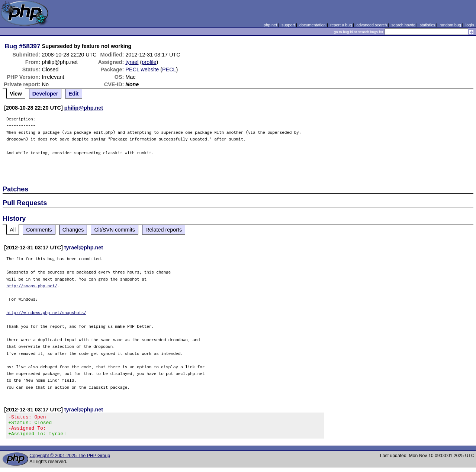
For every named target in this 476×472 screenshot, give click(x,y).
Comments (39, 230)
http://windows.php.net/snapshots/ (46, 312)
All (13, 230)
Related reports (164, 230)
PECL (169, 69)
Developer (45, 94)
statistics (427, 25)
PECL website (142, 69)
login (470, 25)
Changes (73, 230)
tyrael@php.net (84, 248)
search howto (403, 25)
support (288, 25)
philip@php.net (84, 108)
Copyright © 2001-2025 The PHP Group (70, 460)
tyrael (132, 62)
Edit (73, 94)
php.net (270, 25)
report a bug (341, 25)
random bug (450, 25)
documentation (313, 25)
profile (149, 62)
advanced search (372, 25)
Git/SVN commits (115, 230)
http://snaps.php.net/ (32, 286)
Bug (11, 46)
